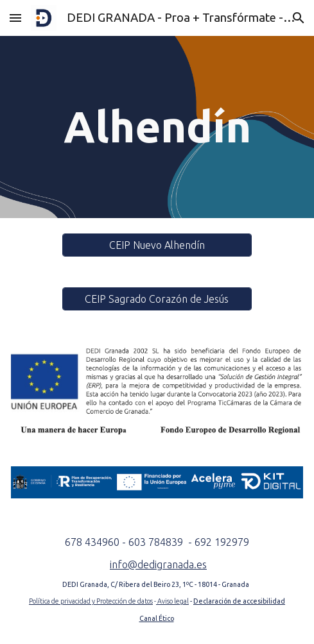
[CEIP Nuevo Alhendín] (157, 245)
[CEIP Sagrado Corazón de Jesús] (157, 299)
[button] (15, 18)
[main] (157, 127)
